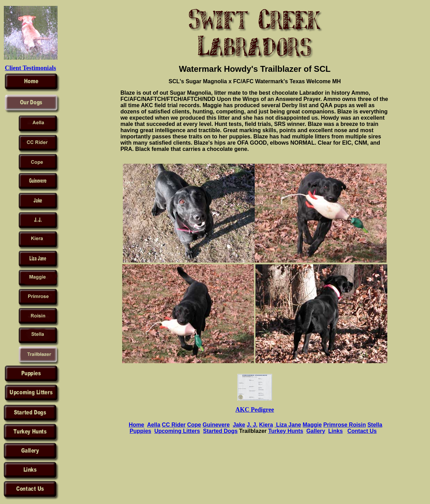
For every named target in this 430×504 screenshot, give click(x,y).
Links (336, 431)
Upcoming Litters (177, 431)
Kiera (266, 425)
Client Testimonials (31, 68)
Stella (375, 425)
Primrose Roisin (345, 425)
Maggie (312, 425)
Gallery (316, 431)
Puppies (141, 431)
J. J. (252, 425)
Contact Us (362, 431)
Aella (154, 425)
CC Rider (174, 425)
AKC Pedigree (255, 410)
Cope (194, 425)
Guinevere (216, 425)
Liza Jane (288, 425)
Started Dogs (220, 431)
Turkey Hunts (286, 431)
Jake (239, 425)
